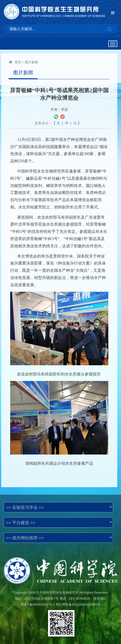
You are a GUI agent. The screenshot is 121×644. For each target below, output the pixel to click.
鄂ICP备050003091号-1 (38, 604)
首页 (18, 62)
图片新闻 (31, 62)
